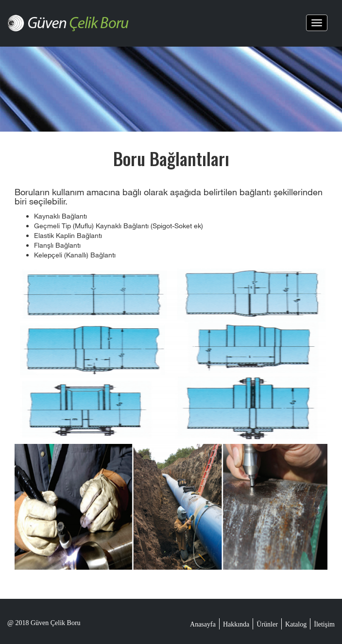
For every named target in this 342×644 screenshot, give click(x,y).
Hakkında (236, 624)
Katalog (296, 624)
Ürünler (267, 624)
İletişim (324, 624)
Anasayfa (203, 624)
